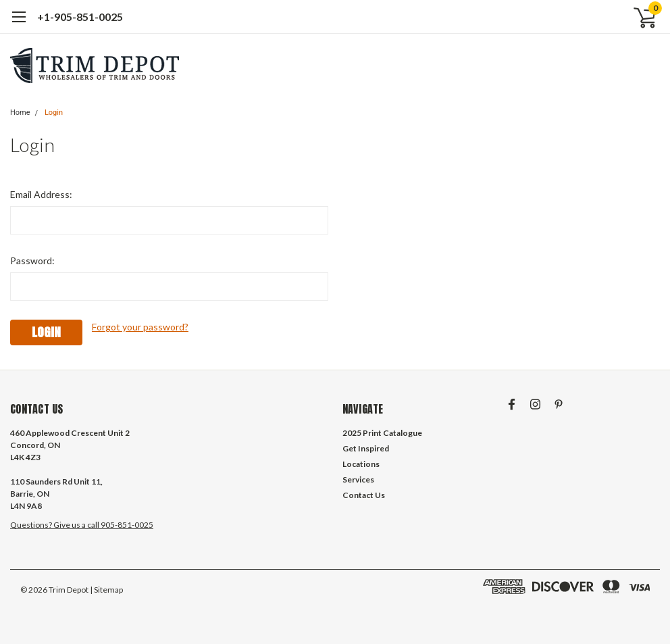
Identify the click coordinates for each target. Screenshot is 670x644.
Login (54, 113)
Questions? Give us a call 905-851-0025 (82, 525)
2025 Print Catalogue (382, 433)
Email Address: (41, 194)
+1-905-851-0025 (80, 17)
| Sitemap (106, 590)
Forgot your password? (140, 327)
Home (20, 113)
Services (358, 479)
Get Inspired (366, 448)
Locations (361, 464)
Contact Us (364, 495)
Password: (32, 261)
